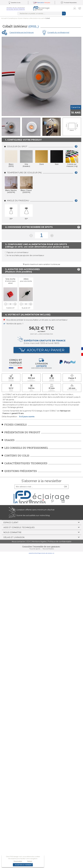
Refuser (30, 861)
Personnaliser (18, 861)
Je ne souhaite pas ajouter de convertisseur (25, 255)
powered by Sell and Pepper (35, 553)
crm (53, 553)
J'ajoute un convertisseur (18, 252)
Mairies (30, 18)
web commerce (49, 553)
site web (43, 553)
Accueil (4, 18)
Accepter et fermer (23, 865)
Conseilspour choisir (15, 18)
